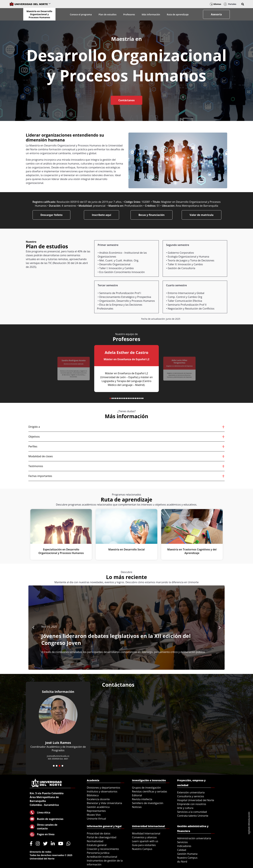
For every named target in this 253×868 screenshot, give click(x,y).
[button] (243, 4)
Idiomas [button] (215, 4)
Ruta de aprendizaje (178, 14)
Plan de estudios (108, 14)
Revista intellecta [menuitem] (142, 799)
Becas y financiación (152, 215)
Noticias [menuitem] (137, 807)
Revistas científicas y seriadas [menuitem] (149, 791)
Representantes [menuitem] (96, 811)
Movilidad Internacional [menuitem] (146, 833)
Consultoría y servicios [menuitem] (191, 796)
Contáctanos (126, 100)
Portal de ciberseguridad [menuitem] (102, 837)
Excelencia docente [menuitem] (98, 799)
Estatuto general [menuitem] (97, 845)
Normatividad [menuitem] (95, 841)
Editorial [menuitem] (137, 795)
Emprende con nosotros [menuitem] (192, 804)
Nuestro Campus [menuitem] (142, 849)
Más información (151, 14)
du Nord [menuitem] (182, 862)
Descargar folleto (52, 215)
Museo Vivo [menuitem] (94, 815)
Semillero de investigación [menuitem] (148, 803)
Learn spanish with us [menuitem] (145, 841)
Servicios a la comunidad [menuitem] (192, 812)
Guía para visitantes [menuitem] (144, 845)
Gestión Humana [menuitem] (187, 854)
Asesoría (216, 14)
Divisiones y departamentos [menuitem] (104, 788)
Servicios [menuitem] (182, 842)
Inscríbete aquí (101, 215)
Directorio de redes (40, 852)
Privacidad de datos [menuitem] (99, 833)
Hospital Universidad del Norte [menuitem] (196, 800)
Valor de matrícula (202, 215)
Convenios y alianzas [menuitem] (144, 837)
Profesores (129, 14)
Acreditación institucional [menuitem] (102, 857)
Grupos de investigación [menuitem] (146, 788)
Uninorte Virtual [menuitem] (96, 819)
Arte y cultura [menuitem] (185, 808)
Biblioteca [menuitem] (93, 795)
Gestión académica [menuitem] (98, 807)
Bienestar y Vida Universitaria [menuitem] (104, 803)
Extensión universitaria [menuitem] (191, 792)
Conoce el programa (81, 14)
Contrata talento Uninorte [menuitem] (193, 816)
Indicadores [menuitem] (184, 846)
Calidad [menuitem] (182, 850)
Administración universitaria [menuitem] (194, 838)
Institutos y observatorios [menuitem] (102, 791)
